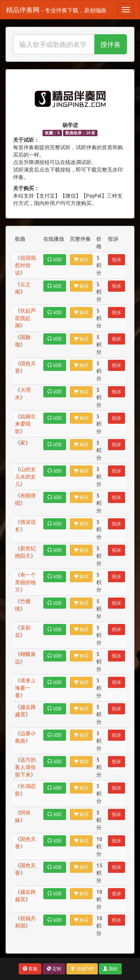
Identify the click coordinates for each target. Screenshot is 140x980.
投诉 (116, 260)
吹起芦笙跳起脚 (25, 318)
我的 (110, 969)
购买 (81, 260)
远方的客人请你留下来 (25, 767)
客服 (30, 969)
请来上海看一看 (25, 688)
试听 (55, 260)
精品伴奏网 (56, 10)
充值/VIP (82, 969)
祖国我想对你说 (25, 265)
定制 (54, 969)
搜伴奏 (111, 44)
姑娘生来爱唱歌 (25, 424)
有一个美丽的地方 (25, 582)
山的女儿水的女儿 (25, 477)
